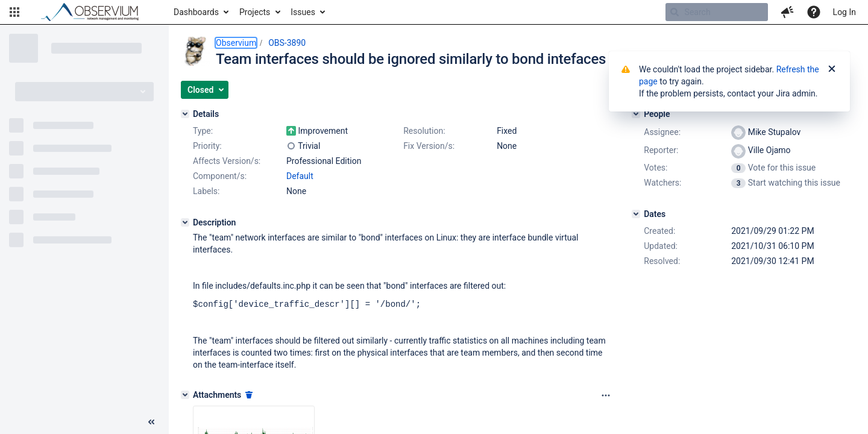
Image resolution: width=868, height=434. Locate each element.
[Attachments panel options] (606, 395)
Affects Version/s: (227, 161)
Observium (236, 43)
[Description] (185, 222)
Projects (255, 12)
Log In (844, 12)
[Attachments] (185, 394)
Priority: (207, 146)
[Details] (185, 114)
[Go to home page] (95, 12)
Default (300, 176)
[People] (636, 114)
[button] (14, 12)
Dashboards (196, 12)
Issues (303, 12)
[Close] (832, 69)
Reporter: (661, 150)
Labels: (206, 191)
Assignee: (662, 132)
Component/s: (220, 176)
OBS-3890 (287, 43)
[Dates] (636, 214)
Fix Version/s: (429, 146)
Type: (203, 131)
